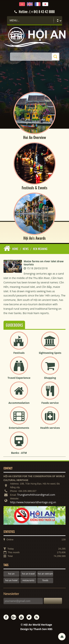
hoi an (11, 574)
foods (45, 580)
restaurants (28, 580)
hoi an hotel (11, 580)
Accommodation (19, 403)
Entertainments (19, 428)
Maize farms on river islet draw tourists (44, 263)
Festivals (19, 353)
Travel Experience (19, 378)
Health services (50, 428)
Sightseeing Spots (50, 353)
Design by (36, 629)
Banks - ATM (19, 453)
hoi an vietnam (45, 574)
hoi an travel (28, 574)
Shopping (50, 378)
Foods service (50, 403)
